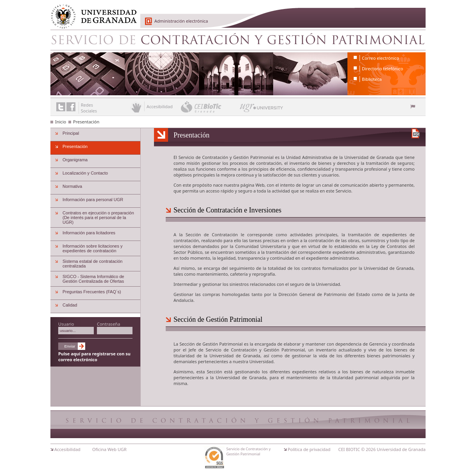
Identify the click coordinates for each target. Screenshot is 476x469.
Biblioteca (372, 79)
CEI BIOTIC (349, 449)
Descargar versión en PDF (416, 133)
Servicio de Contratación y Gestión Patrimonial (238, 40)
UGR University (262, 110)
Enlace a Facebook (71, 107)
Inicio (61, 122)
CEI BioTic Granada (210, 107)
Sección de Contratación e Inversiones (227, 210)
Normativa (72, 186)
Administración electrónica (181, 21)
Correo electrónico (380, 58)
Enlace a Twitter (61, 107)
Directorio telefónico (382, 69)
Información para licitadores (89, 233)
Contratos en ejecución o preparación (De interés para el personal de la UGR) (98, 218)
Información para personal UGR (93, 200)
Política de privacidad (309, 449)
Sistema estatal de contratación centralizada (92, 264)
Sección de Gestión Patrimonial (218, 319)
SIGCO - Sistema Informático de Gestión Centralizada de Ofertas (93, 279)
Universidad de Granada (91, 12)
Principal (71, 133)
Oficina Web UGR (109, 449)
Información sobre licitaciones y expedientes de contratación (92, 248)
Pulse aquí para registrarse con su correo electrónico (94, 357)
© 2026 (368, 449)
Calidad (70, 305)
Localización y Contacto (85, 173)
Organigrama (75, 160)
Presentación (86, 122)
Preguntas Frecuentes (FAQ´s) (92, 292)
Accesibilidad (67, 449)
